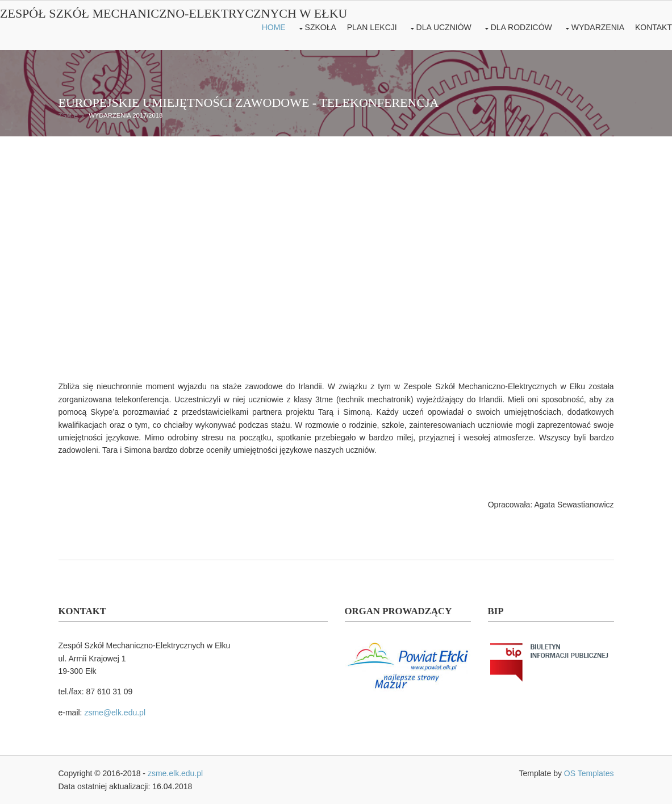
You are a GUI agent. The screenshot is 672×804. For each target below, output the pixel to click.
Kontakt (654, 27)
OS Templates (589, 773)
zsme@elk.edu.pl (115, 713)
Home (274, 27)
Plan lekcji (372, 27)
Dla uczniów (444, 27)
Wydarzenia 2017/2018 (126, 115)
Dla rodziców (521, 27)
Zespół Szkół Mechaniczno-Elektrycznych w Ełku (174, 13)
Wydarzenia (598, 27)
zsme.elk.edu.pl (175, 773)
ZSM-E (68, 115)
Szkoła (321, 27)
